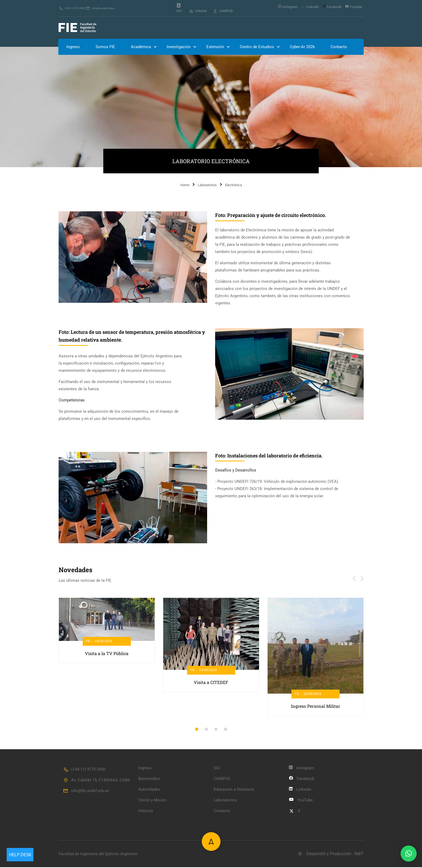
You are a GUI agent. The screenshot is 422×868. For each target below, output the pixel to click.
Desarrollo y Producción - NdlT (330, 854)
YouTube (301, 801)
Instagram (288, 7)
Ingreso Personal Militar (315, 707)
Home (185, 186)
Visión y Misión (152, 801)
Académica (141, 48)
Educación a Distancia (234, 790)
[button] (197, 730)
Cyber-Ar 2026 (303, 48)
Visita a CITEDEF (211, 683)
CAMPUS (223, 11)
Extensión (215, 48)
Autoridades (149, 790)
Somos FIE (106, 48)
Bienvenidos (149, 779)
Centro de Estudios (257, 48)
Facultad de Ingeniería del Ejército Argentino (98, 854)
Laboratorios (207, 186)
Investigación (179, 48)
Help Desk (20, 855)
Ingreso (73, 48)
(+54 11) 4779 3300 (76, 8)
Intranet (198, 11)
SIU (179, 9)
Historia (146, 812)
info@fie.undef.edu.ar (114, 8)
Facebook (332, 7)
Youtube (354, 7)
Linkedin (310, 7)
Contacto (339, 48)
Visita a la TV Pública (107, 654)
